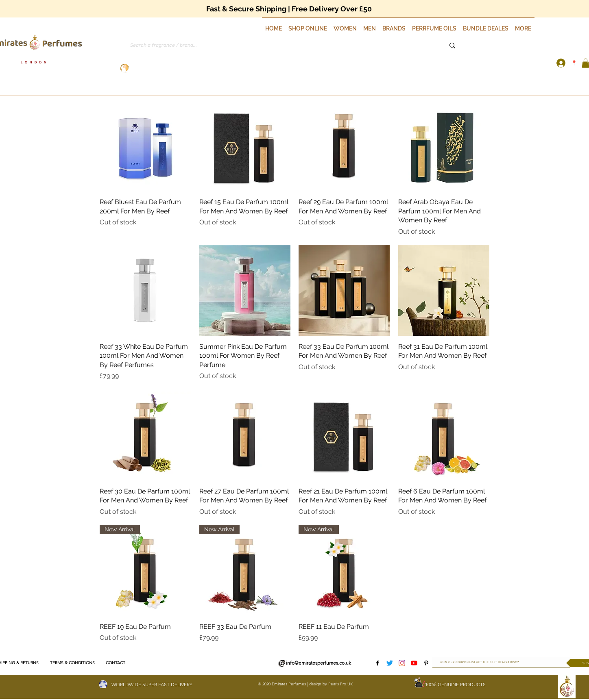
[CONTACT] (115, 663)
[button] (308, 25)
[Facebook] (377, 663)
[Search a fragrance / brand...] (276, 45)
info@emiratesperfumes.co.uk (318, 663)
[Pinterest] (426, 663)
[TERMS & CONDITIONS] (72, 663)
